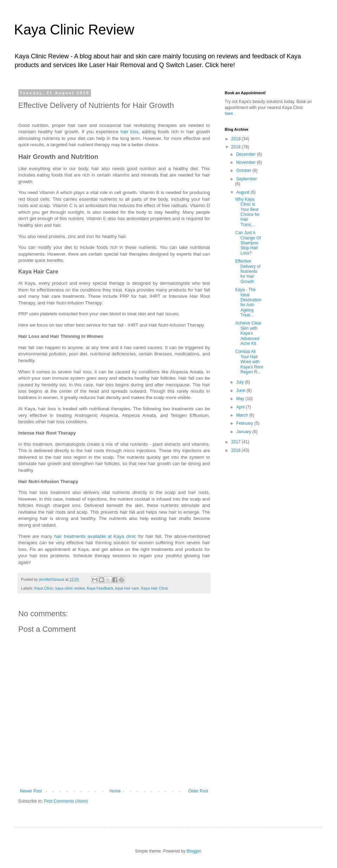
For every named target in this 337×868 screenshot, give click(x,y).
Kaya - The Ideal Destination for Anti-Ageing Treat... (248, 302)
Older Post (198, 791)
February (245, 423)
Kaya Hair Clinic (155, 588)
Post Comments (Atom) (66, 801)
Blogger (194, 851)
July (241, 382)
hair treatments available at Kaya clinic (95, 536)
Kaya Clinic (44, 588)
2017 (237, 442)
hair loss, (130, 132)
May (241, 399)
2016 (237, 450)
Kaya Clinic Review (74, 30)
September (247, 179)
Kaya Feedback (100, 588)
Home (115, 791)
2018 (237, 147)
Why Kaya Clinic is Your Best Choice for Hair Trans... (247, 212)
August (243, 192)
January (244, 432)
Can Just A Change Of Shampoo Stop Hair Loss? (248, 243)
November (247, 162)
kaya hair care (127, 588)
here (229, 114)
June (241, 391)
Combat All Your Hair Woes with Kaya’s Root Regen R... (249, 362)
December (247, 154)
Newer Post (31, 791)
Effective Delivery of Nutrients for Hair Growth (248, 271)
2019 (237, 139)
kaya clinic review (70, 588)
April (241, 407)
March (243, 415)
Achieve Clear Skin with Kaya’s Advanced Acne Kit (248, 333)
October (244, 171)
